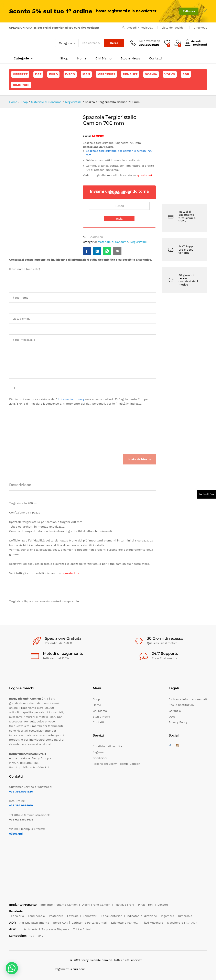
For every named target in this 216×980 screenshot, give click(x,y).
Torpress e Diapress (55, 929)
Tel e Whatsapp (149, 41)
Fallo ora (189, 11)
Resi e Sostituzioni (182, 705)
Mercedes (106, 74)
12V (32, 936)
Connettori (90, 916)
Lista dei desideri (174, 28)
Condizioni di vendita (107, 746)
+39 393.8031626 (21, 791)
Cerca (114, 43)
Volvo (170, 74)
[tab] (22, 487)
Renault (130, 74)
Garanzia (175, 711)
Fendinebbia (36, 916)
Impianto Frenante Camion (59, 905)
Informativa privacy (71, 399)
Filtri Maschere (153, 923)
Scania (151, 74)
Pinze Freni (146, 905)
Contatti (155, 58)
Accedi (132, 28)
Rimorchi (21, 85)
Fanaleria (18, 916)
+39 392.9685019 (21, 805)
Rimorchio (185, 916)
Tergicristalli (138, 242)
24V (41, 936)
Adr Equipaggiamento (34, 923)
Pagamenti (100, 752)
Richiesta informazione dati (188, 699)
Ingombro (168, 916)
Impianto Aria (28, 929)
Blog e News (130, 58)
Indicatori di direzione (142, 916)
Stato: (87, 136)
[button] (12, 968)
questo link (145, 175)
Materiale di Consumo (113, 242)
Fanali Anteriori (112, 916)
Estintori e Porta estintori (89, 923)
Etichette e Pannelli (125, 923)
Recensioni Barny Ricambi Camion (116, 764)
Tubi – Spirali (82, 929)
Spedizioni (100, 758)
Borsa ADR (60, 923)
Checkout (200, 28)
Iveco (70, 74)
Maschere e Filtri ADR (182, 923)
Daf (38, 74)
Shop (64, 58)
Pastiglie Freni (124, 905)
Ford (53, 74)
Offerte (20, 74)
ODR (172, 717)
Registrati (147, 28)
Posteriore (56, 916)
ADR (186, 74)
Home (82, 58)
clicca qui (16, 834)
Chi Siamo (104, 58)
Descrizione (20, 485)
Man (86, 74)
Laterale (73, 916)
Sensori (163, 905)
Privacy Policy (178, 722)
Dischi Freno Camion (96, 905)
